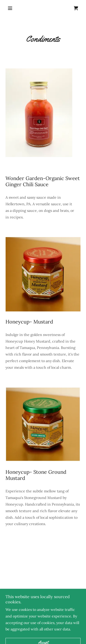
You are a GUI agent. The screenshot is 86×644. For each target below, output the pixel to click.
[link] (76, 8)
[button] (11, 8)
